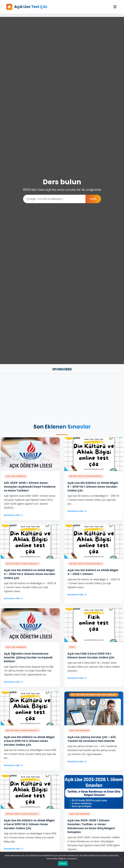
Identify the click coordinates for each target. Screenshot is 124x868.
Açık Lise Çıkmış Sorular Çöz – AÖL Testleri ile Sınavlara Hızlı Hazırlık (92, 739)
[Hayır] (120, 860)
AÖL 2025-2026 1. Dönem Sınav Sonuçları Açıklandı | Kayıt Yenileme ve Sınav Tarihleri (30, 487)
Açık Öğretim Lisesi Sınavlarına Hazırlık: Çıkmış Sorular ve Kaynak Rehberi (28, 657)
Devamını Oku (13, 515)
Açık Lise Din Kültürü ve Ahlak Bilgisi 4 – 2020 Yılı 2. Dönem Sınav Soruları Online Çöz (30, 574)
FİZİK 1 (72, 647)
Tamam (63, 863)
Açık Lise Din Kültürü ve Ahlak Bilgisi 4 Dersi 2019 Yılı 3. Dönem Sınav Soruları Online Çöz (29, 741)
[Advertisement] (62, 399)
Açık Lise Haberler (16, 476)
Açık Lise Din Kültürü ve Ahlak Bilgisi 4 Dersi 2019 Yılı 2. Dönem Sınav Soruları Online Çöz (29, 824)
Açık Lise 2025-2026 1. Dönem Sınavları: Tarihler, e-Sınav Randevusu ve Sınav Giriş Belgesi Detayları (91, 826)
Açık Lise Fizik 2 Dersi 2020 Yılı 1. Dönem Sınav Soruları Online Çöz (91, 655)
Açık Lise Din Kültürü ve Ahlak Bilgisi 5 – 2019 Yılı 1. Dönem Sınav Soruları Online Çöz (93, 487)
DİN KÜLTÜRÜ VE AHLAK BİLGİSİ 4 (22, 564)
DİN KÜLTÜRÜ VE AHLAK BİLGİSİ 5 (86, 476)
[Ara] (54, 199)
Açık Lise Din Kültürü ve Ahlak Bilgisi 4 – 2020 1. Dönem (93, 572)
